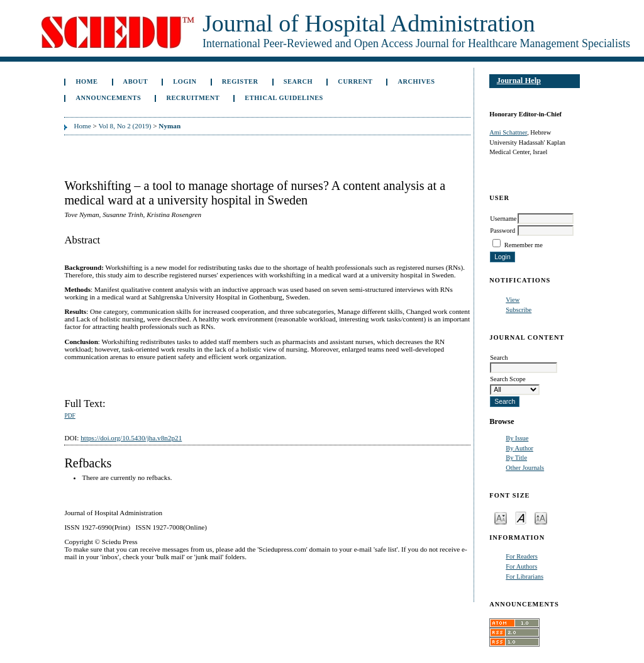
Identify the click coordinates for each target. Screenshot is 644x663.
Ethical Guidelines (284, 98)
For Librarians (525, 577)
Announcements (108, 98)
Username (503, 219)
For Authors (521, 566)
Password (502, 231)
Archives (417, 81)
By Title (516, 458)
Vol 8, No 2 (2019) (125, 126)
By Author (519, 448)
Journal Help (519, 81)
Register (240, 81)
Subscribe (519, 310)
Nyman (169, 126)
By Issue (517, 438)
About (136, 81)
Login (185, 81)
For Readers (522, 556)
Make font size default (521, 517)
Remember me (524, 245)
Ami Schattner (508, 132)
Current (355, 81)
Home (86, 81)
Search (298, 81)
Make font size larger (541, 517)
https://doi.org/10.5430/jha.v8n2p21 (131, 438)
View (513, 300)
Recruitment (193, 98)
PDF (69, 416)
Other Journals (525, 468)
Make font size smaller (501, 517)
